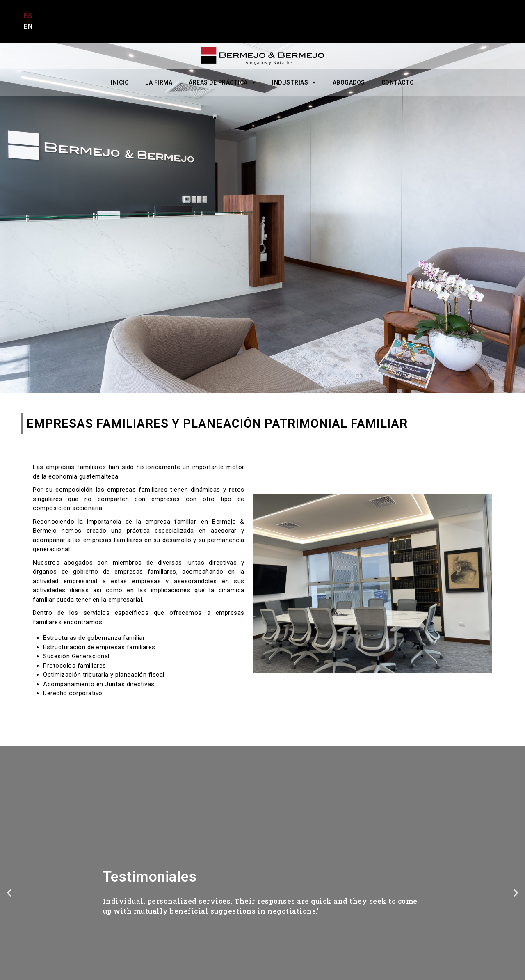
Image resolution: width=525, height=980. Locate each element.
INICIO (120, 82)
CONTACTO (398, 82)
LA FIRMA (159, 82)
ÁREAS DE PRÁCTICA (222, 82)
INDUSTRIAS (294, 82)
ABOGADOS (349, 82)
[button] (9, 892)
